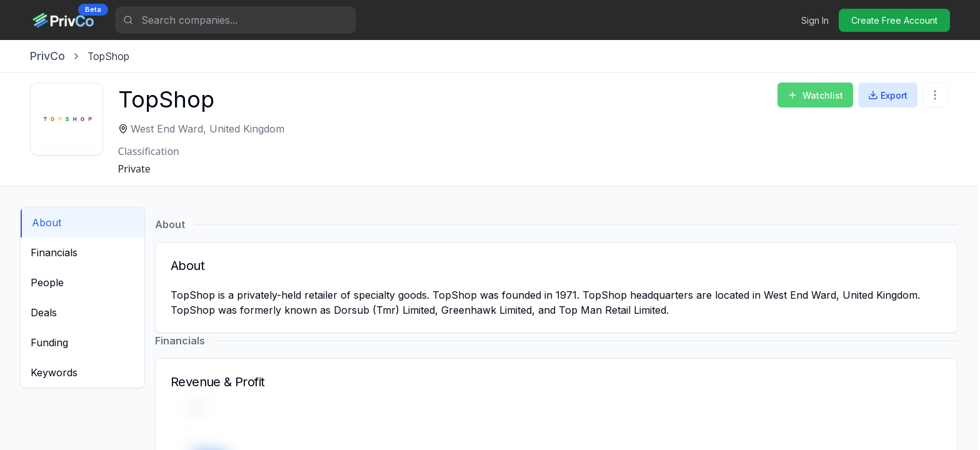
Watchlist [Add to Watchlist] (815, 95)
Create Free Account (894, 20)
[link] (108, 56)
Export (888, 95)
